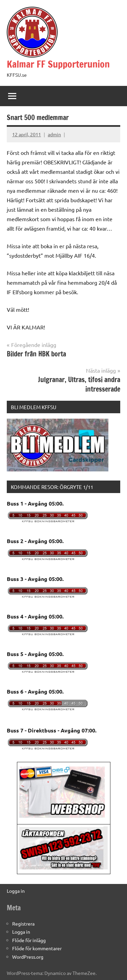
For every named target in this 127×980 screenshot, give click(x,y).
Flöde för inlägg (29, 940)
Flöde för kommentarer (37, 948)
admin (54, 134)
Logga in (16, 891)
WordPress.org (28, 957)
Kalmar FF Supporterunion (58, 64)
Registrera (23, 924)
